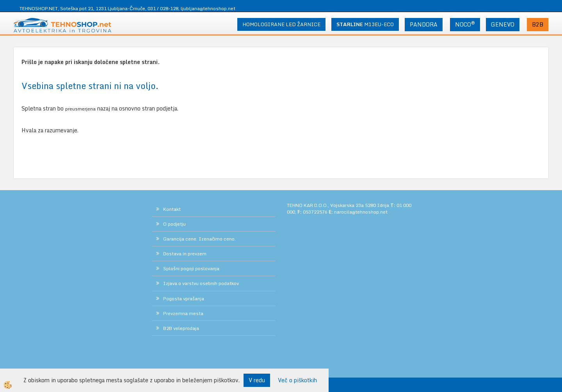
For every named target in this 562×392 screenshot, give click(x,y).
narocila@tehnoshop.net (361, 212)
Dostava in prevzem (185, 254)
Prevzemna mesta (183, 313)
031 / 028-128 (163, 8)
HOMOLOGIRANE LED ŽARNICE (281, 24)
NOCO (465, 24)
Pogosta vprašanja (184, 298)
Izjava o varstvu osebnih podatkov (201, 283)
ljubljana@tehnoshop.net (208, 8)
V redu (257, 380)
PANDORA (424, 24)
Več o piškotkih (297, 380)
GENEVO (503, 24)
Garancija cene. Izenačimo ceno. (199, 239)
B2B (538, 24)
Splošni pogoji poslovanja (191, 268)
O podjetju (174, 224)
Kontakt (172, 209)
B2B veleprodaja (181, 328)
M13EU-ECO (365, 24)
